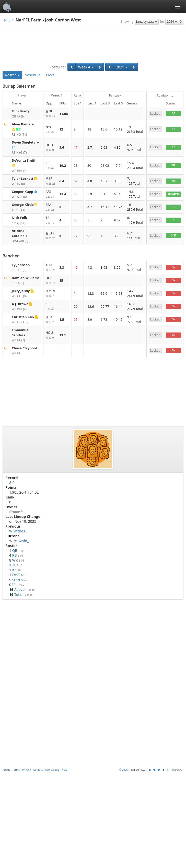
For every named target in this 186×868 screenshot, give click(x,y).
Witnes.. (20, 531)
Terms (16, 770)
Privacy (26, 770)
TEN (50, 267)
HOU (50, 147)
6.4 (62, 181)
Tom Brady (20, 111)
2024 (172, 22)
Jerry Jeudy (21, 291)
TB (50, 220)
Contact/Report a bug (46, 770)
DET (50, 281)
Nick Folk (19, 218)
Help (65, 770)
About (6, 770)
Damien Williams (26, 278)
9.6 (62, 147)
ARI (50, 194)
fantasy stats (147, 22)
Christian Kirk (23, 317)
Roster (12, 75)
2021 (122, 67)
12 (61, 129)
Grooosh (16, 512)
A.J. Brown (20, 304)
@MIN (50, 294)
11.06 (63, 114)
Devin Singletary (25, 142)
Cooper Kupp (22, 192)
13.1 (63, 335)
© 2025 (123, 770)
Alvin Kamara (23, 124)
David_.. (24, 541)
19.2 (63, 165)
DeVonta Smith (24, 160)
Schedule (33, 75)
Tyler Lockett (23, 179)
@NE (50, 114)
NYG (50, 129)
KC (50, 166)
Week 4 (86, 67)
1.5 (62, 319)
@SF (50, 181)
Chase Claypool (24, 348)
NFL (7, 20)
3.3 (62, 267)
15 (61, 280)
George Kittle (23, 205)
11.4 (63, 194)
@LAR (50, 236)
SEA (50, 207)
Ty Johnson (21, 265)
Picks (50, 75)
